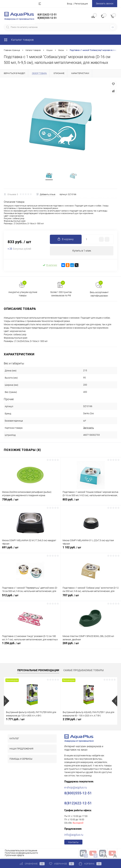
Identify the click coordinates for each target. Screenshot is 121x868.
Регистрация (81, 4)
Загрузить (89, 429)
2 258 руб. (72, 720)
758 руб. (30, 503)
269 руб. (91, 646)
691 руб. (30, 550)
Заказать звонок (105, 4)
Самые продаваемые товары (84, 671)
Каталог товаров (19, 40)
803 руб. (91, 503)
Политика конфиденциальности (21, 854)
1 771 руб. (15, 720)
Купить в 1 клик (82, 252)
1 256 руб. (30, 646)
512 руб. (30, 598)
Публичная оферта (14, 857)
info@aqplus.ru (74, 836)
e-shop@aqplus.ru (76, 789)
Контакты (73, 843)
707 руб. (91, 598)
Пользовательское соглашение (21, 852)
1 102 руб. (91, 550)
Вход (70, 4)
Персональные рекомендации (38, 671)
